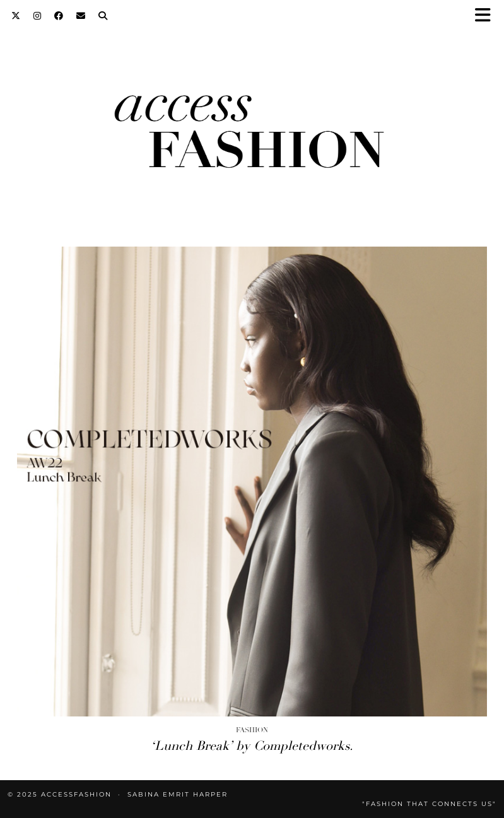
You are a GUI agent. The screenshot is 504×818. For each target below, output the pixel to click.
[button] (487, 16)
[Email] (81, 16)
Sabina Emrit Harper (178, 794)
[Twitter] (16, 16)
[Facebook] (59, 16)
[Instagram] (38, 16)
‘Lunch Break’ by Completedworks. (252, 746)
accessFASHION (76, 794)
